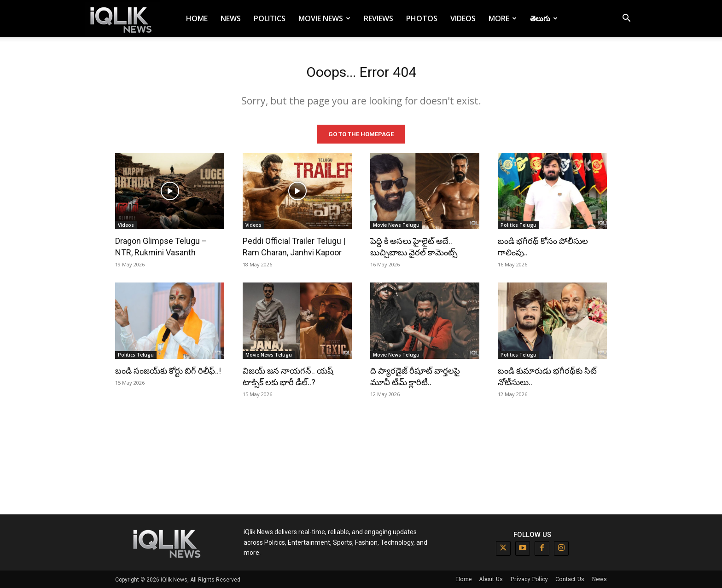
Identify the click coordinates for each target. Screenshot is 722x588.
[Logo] (122, 19)
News (231, 18)
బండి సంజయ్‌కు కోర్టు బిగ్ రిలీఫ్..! (168, 370)
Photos (422, 18)
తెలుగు (544, 18)
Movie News (324, 18)
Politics (270, 18)
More (503, 18)
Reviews (378, 18)
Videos (463, 18)
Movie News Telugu (396, 225)
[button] (626, 19)
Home (197, 18)
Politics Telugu (518, 225)
